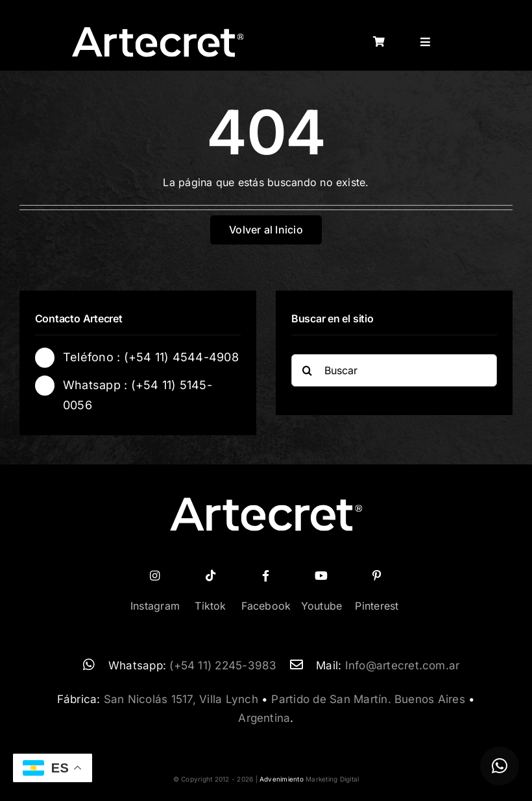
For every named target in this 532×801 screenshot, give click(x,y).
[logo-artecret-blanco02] (158, 31)
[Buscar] (394, 372)
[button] (500, 766)
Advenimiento (282, 779)
